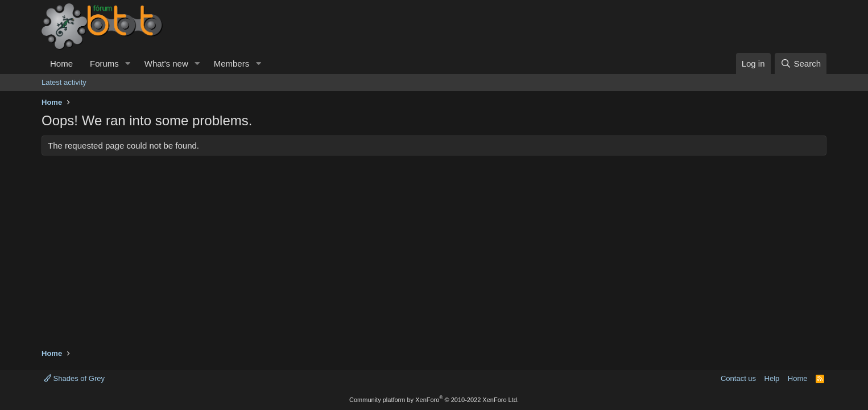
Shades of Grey (74, 378)
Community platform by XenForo (434, 400)
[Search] (801, 63)
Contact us (738, 378)
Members (232, 63)
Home (61, 63)
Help (772, 378)
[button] (128, 63)
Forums (104, 63)
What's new (166, 63)
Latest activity (64, 82)
